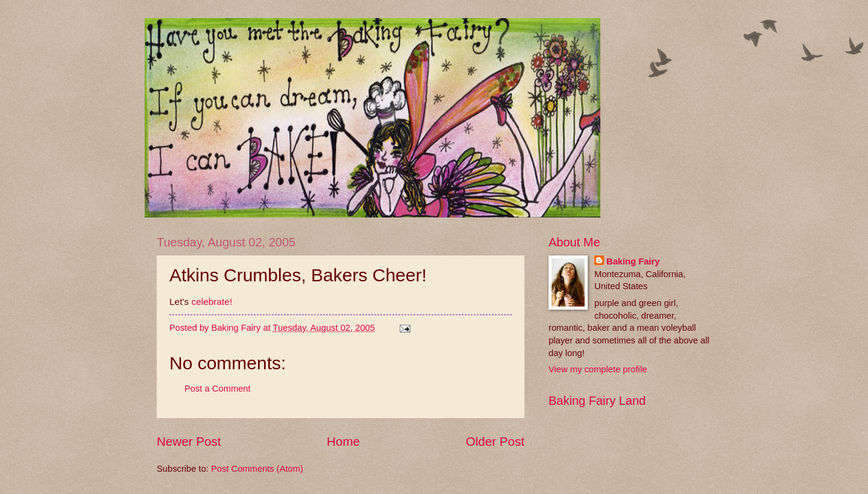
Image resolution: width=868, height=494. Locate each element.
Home (343, 441)
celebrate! (212, 302)
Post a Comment (218, 389)
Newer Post (189, 441)
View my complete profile (598, 369)
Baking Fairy (633, 261)
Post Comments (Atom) (257, 469)
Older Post (495, 441)
